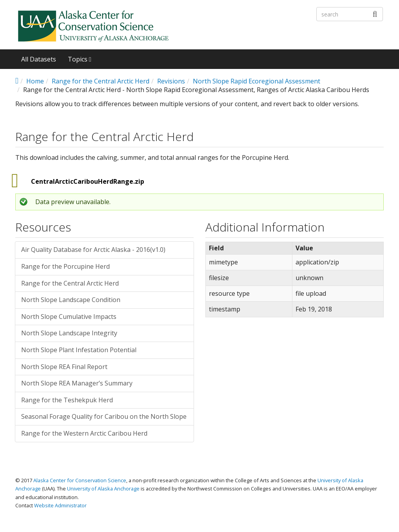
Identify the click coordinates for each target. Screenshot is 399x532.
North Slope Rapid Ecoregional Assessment (257, 81)
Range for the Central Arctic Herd (101, 81)
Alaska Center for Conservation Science (80, 480)
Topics (80, 59)
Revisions (171, 81)
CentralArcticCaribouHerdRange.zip (88, 181)
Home (35, 81)
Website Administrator (60, 505)
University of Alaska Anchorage (103, 489)
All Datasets (39, 59)
